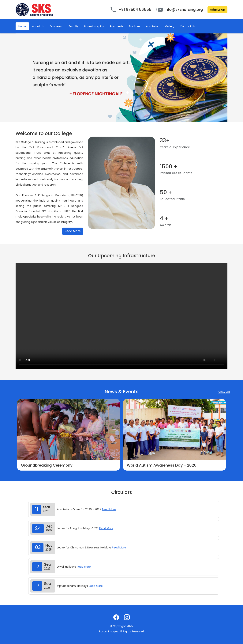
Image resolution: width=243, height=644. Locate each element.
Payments (117, 26)
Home (22, 26)
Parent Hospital (94, 26)
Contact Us (187, 26)
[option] (69, 435)
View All (224, 392)
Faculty (74, 26)
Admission (217, 10)
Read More (73, 231)
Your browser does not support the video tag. (121, 316)
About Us (38, 26)
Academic (56, 26)
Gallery (170, 26)
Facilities (135, 26)
